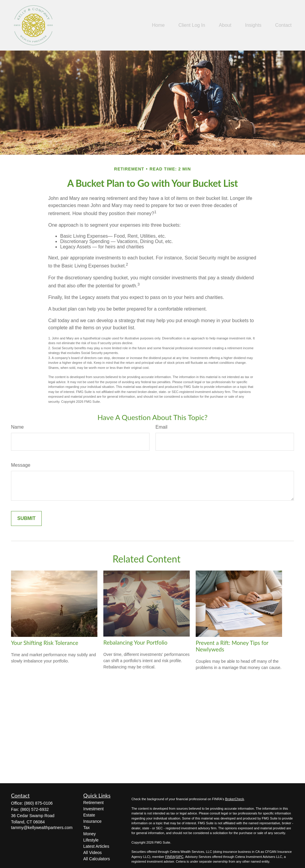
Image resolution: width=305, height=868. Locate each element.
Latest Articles (96, 846)
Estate (89, 815)
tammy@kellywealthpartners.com (42, 828)
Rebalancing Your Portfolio (135, 643)
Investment (94, 809)
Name (17, 427)
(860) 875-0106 (38, 803)
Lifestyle (91, 840)
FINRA (170, 857)
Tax (87, 828)
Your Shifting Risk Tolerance (45, 643)
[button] (158, 25)
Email (161, 427)
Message (21, 465)
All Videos (93, 853)
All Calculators (97, 859)
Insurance (92, 821)
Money (90, 834)
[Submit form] (26, 518)
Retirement (94, 803)
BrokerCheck (235, 799)
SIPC (180, 857)
